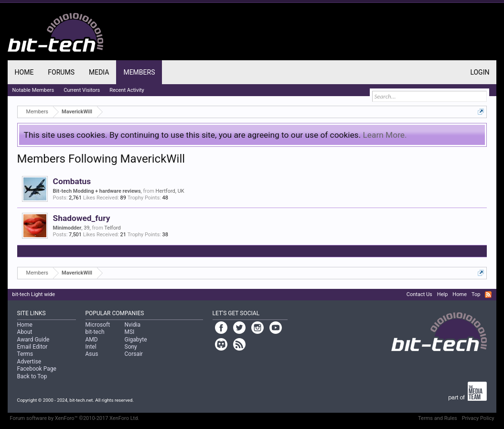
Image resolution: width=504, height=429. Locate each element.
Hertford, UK (170, 191)
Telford (112, 228)
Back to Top (32, 376)
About (25, 332)
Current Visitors (82, 90)
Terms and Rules (438, 418)
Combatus (72, 181)
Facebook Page (37, 369)
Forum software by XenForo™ (75, 418)
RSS (488, 295)
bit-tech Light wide (34, 294)
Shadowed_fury (82, 218)
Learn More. (385, 135)
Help (443, 294)
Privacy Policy (478, 418)
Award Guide (33, 340)
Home (24, 72)
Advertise (29, 362)
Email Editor (32, 347)
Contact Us (419, 294)
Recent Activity (127, 90)
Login (480, 72)
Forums (61, 72)
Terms (25, 354)
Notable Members (33, 90)
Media (99, 72)
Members (139, 72)
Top (476, 294)
